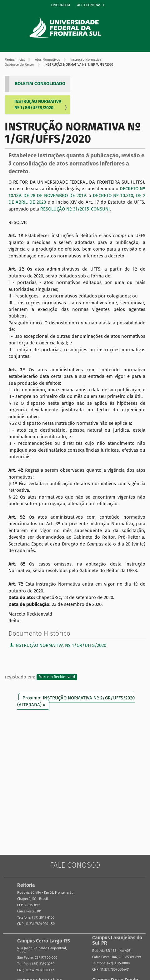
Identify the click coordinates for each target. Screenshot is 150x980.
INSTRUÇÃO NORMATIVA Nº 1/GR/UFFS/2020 (38, 105)
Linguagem (61, 5)
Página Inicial (15, 60)
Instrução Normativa (86, 60)
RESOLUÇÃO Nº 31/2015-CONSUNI (75, 209)
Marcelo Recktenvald (57, 677)
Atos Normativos (47, 60)
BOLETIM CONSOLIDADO (40, 84)
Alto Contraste (91, 5)
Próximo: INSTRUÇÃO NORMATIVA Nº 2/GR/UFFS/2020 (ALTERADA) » (76, 701)
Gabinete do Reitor (19, 65)
